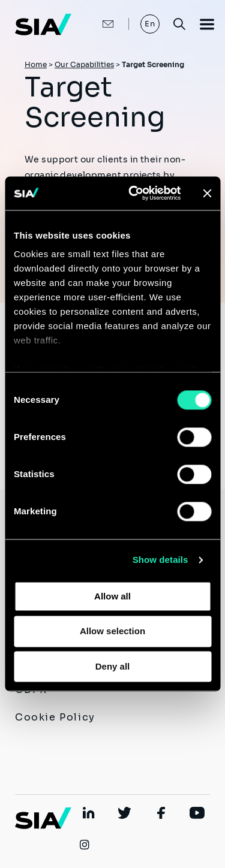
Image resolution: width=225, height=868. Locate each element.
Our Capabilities (84, 64)
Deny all (113, 666)
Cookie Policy (55, 717)
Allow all (112, 596)
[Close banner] (207, 193)
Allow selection (112, 632)
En (150, 24)
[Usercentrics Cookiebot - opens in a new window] (134, 193)
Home (36, 64)
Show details (160, 560)
